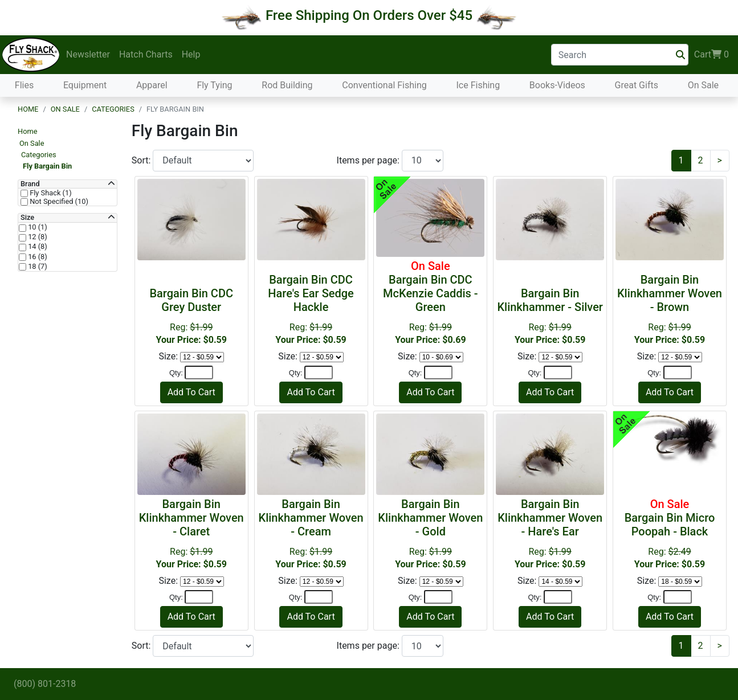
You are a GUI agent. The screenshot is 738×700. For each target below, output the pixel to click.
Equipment (85, 85)
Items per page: (369, 160)
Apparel (152, 85)
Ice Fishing (478, 85)
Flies (24, 85)
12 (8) (37, 237)
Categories (113, 109)
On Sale (703, 85)
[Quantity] (199, 372)
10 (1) (37, 227)
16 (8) (37, 257)
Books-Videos (557, 85)
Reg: (311, 309)
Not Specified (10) (58, 202)
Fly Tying (214, 85)
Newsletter (88, 54)
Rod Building (287, 85)
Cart (712, 55)
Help (191, 54)
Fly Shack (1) (50, 193)
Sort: (142, 160)
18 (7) (37, 267)
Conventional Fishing (384, 85)
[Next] (720, 161)
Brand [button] (30, 184)
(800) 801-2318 (45, 684)
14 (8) (37, 247)
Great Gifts (637, 85)
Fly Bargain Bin (47, 166)
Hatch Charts (146, 54)
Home (28, 109)
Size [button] (27, 218)
